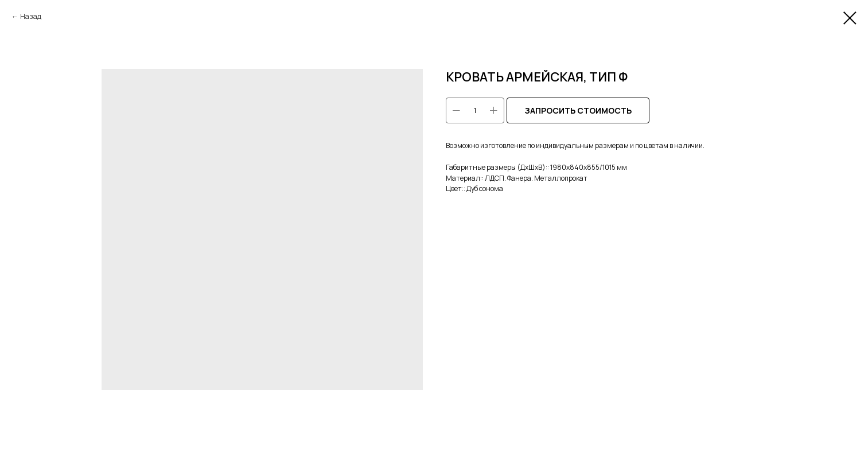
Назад (31, 16)
